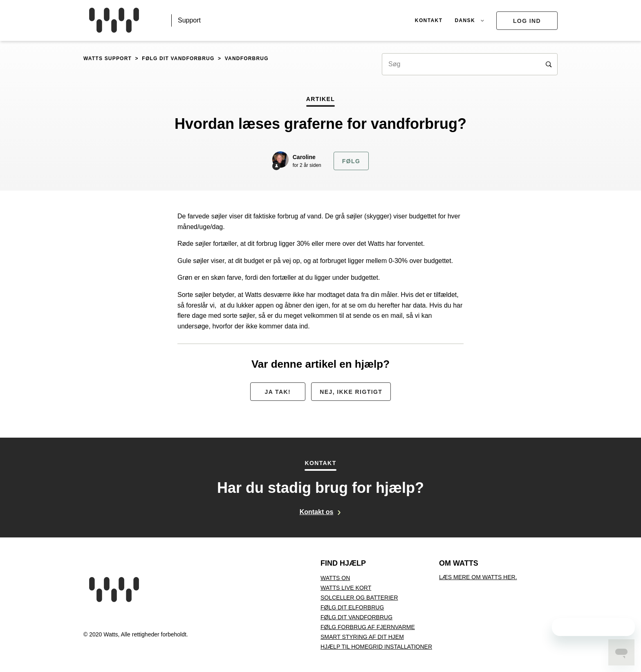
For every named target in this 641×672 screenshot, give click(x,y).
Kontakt (429, 20)
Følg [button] (351, 161)
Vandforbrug (247, 58)
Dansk (466, 20)
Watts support (108, 58)
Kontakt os (317, 512)
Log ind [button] (527, 21)
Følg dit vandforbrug (178, 58)
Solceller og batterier (359, 598)
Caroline (304, 157)
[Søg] (470, 64)
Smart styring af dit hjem (362, 637)
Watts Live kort (346, 588)
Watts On (335, 578)
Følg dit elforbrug (352, 607)
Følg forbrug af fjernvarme (368, 627)
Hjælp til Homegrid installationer (376, 647)
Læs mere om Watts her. (478, 577)
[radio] (278, 392)
